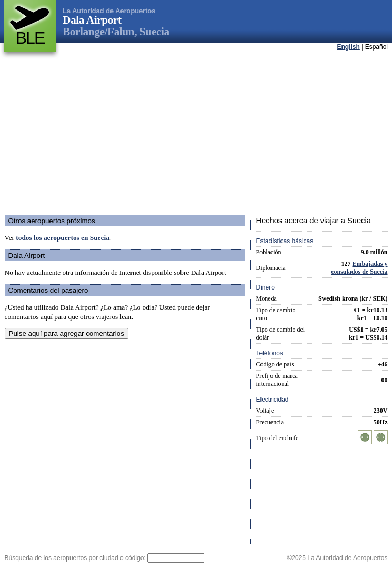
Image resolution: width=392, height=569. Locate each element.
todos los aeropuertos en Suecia (62, 238)
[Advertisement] (183, 134)
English (349, 47)
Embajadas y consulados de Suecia (359, 268)
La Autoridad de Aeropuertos (109, 11)
